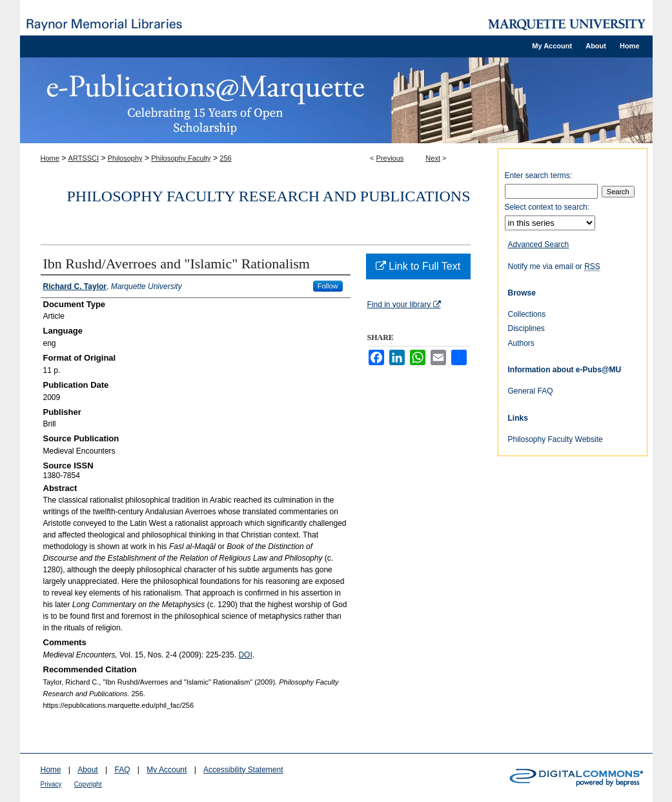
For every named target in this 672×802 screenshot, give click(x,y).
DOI (245, 655)
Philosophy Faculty (181, 158)
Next (433, 158)
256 (225, 158)
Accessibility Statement (243, 770)
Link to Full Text (418, 266)
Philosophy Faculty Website (555, 439)
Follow (328, 286)
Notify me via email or (554, 266)
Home (50, 158)
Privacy (51, 784)
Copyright (88, 784)
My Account (167, 770)
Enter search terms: (539, 175)
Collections (527, 314)
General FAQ (531, 391)
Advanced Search (539, 245)
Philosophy (125, 158)
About (87, 770)
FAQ (122, 770)
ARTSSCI (84, 158)
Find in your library (404, 305)
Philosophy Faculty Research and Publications (269, 196)
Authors (521, 343)
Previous (390, 158)
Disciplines (526, 328)
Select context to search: (547, 207)
